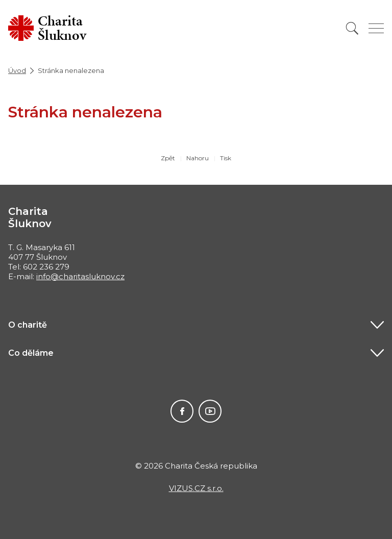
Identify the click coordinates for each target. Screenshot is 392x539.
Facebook (182, 411)
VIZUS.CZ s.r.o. (196, 488)
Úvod (17, 70)
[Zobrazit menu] (376, 28)
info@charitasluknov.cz (80, 276)
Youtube (210, 411)
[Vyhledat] (352, 28)
